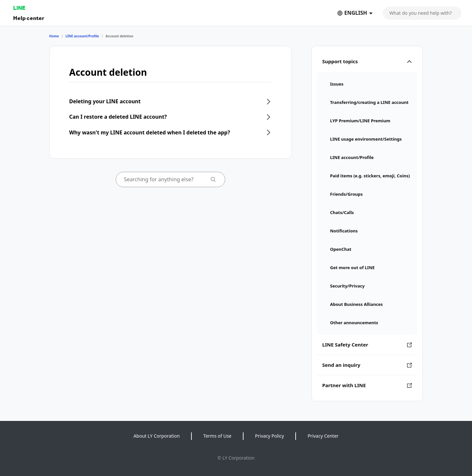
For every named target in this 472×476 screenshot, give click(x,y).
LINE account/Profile (82, 36)
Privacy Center (323, 436)
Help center (29, 18)
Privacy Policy (269, 436)
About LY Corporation (157, 436)
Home (54, 36)
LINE (19, 8)
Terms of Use (217, 436)
